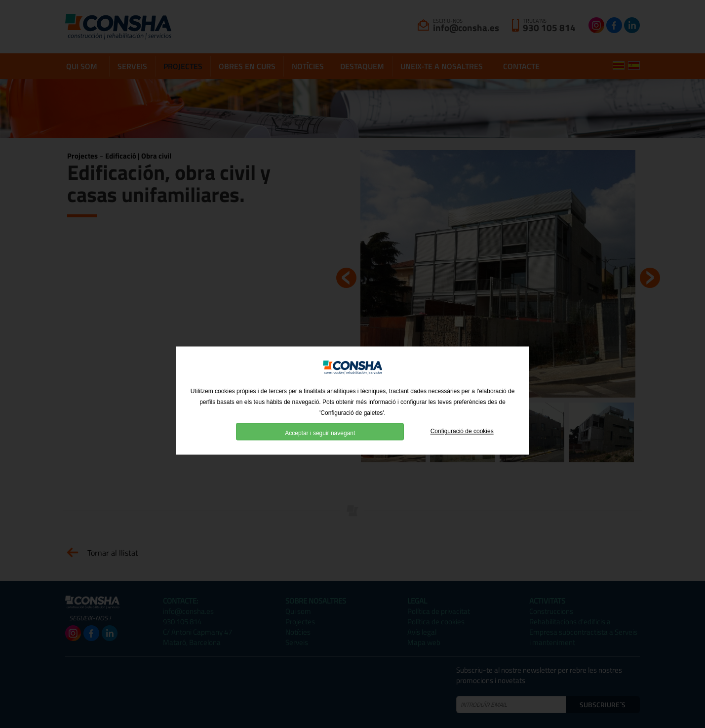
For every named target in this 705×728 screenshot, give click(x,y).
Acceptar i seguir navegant (320, 445)
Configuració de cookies (462, 444)
